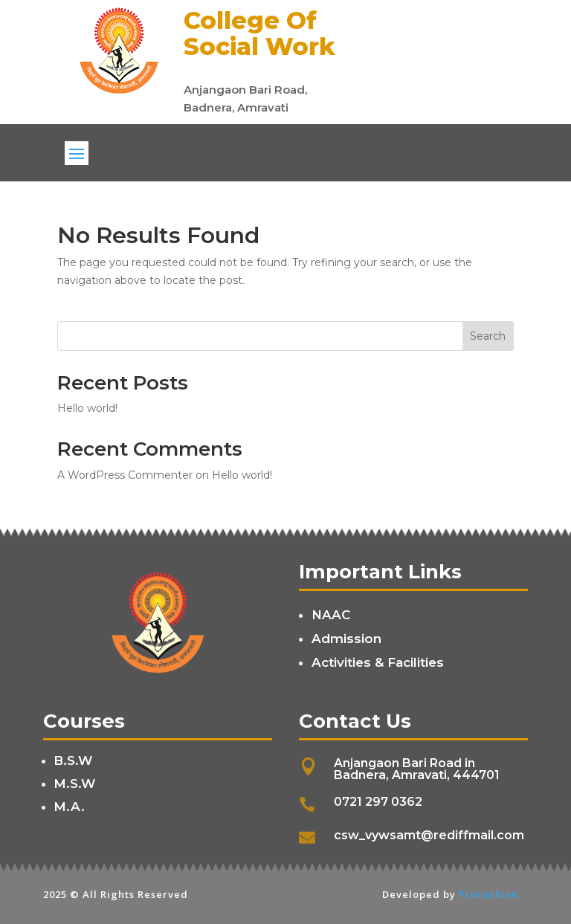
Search (488, 336)
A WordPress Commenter (125, 475)
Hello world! (87, 408)
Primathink (488, 894)
